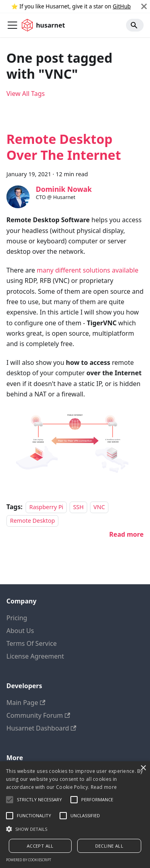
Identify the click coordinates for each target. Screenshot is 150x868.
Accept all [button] (40, 846)
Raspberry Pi (46, 507)
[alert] (75, 815)
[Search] (135, 25)
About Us (20, 631)
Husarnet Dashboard (41, 728)
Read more (104, 787)
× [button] (143, 768)
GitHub (122, 6)
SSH (78, 507)
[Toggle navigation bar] (12, 25)
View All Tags (26, 94)
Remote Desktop (32, 521)
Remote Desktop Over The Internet (64, 147)
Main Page (26, 703)
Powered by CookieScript (29, 860)
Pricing (17, 618)
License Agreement (35, 656)
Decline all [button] (109, 846)
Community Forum (38, 715)
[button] (75, 829)
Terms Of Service (32, 643)
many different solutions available (88, 270)
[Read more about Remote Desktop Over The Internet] (126, 534)
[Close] (144, 6)
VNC (99, 507)
